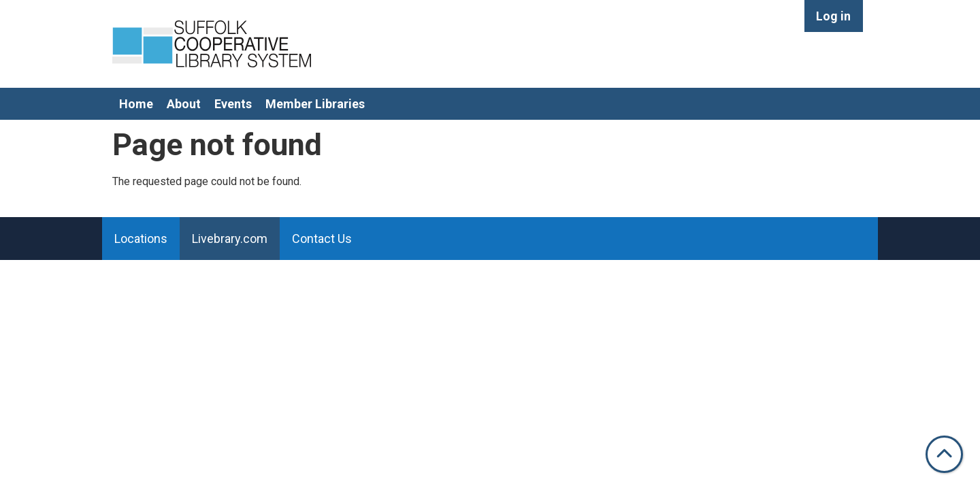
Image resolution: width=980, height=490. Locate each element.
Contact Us (322, 239)
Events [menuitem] (233, 104)
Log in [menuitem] (833, 16)
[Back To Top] (944, 454)
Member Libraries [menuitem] (315, 104)
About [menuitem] (184, 104)
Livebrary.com (230, 239)
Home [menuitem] (136, 104)
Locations (141, 239)
